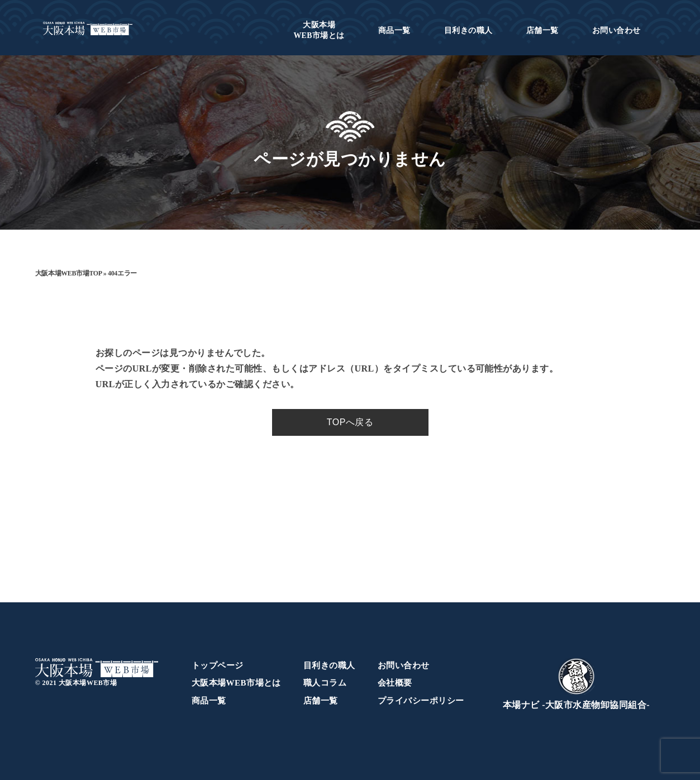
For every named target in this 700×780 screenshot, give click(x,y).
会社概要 (395, 683)
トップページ (218, 665)
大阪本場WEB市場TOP (68, 273)
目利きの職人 (468, 30)
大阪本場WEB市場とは (236, 683)
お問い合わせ (616, 30)
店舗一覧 (542, 30)
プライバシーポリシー (421, 701)
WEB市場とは (319, 30)
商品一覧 (394, 30)
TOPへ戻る (350, 422)
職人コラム (325, 683)
